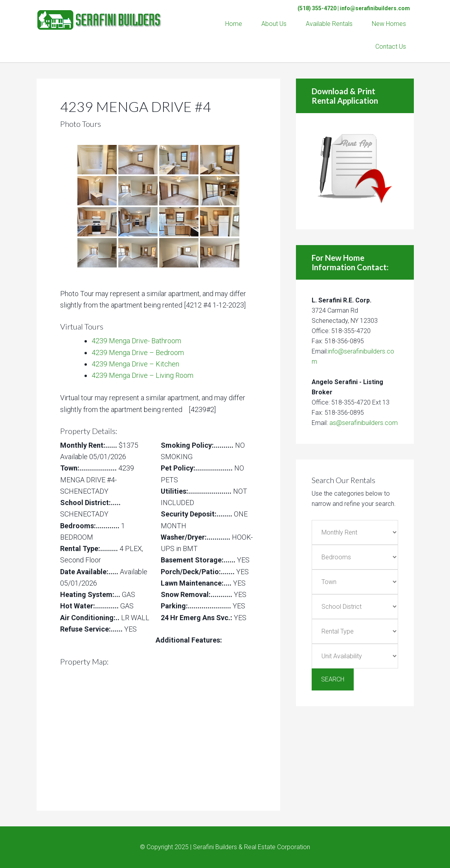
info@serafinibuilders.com (375, 8)
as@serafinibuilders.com (364, 423)
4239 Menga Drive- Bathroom (136, 341)
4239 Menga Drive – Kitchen (135, 364)
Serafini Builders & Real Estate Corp (99, 16)
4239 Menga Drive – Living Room (142, 375)
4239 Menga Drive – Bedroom (138, 353)
